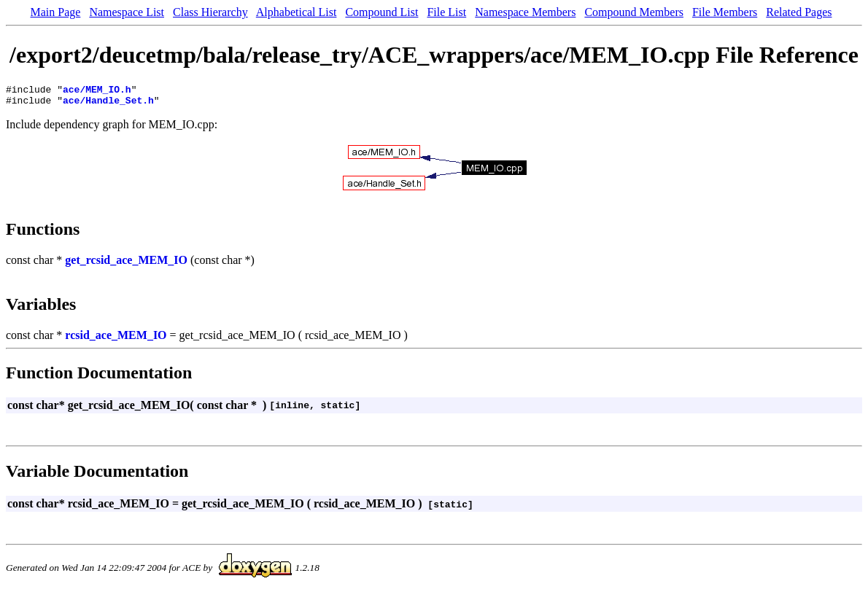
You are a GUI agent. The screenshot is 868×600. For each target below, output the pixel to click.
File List (446, 12)
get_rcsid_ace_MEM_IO (126, 264)
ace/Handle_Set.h (108, 104)
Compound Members (634, 12)
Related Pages (799, 12)
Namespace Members (525, 12)
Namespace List (127, 12)
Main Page (56, 12)
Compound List (381, 12)
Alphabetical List (297, 12)
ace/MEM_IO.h (97, 91)
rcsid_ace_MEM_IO (116, 339)
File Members (725, 12)
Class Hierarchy (210, 12)
